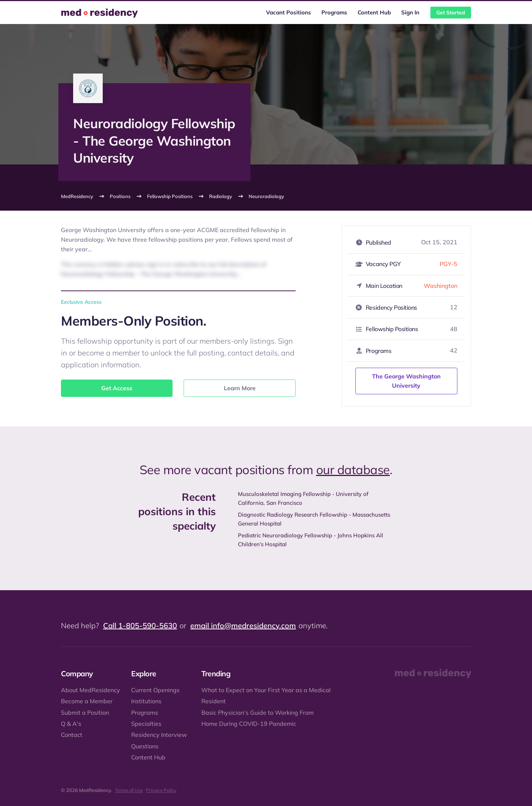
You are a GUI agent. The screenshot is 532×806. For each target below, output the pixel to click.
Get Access (117, 388)
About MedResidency (91, 690)
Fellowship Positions (170, 196)
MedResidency (77, 196)
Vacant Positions (289, 12)
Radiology (221, 196)
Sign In (410, 12)
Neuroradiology (266, 196)
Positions (120, 196)
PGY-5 (449, 264)
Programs (334, 12)
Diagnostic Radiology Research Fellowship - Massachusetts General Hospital (314, 519)
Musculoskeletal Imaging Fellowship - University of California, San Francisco (303, 498)
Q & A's (71, 724)
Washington (441, 286)
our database (353, 470)
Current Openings (155, 690)
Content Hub (374, 12)
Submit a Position (85, 713)
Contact (72, 735)
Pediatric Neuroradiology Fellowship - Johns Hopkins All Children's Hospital (311, 540)
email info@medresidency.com (243, 625)
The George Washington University (406, 381)
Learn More (240, 388)
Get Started (451, 13)
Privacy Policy (161, 790)
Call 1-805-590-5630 (140, 625)
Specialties (146, 724)
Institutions (146, 701)
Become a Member (87, 701)
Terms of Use (129, 790)
